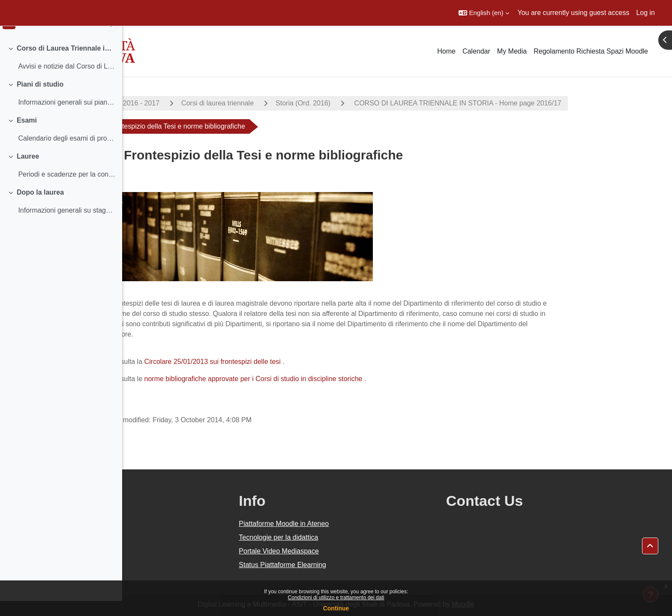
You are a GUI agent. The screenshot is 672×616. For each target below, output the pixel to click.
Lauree (28, 171)
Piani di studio (40, 99)
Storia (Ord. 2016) (364, 103)
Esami (27, 135)
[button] (484, 13)
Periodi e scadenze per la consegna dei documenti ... (67, 189)
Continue (336, 608)
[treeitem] (61, 72)
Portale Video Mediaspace (355, 551)
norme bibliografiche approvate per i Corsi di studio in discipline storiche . (316, 379)
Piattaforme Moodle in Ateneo (360, 524)
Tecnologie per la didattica (355, 537)
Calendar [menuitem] (476, 51)
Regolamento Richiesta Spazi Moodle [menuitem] (591, 51)
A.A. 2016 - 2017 (195, 103)
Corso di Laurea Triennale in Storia (66, 63)
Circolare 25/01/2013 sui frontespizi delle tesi (273, 362)
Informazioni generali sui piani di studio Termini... (67, 117)
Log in (645, 13)
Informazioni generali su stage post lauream (67, 225)
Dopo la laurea (40, 207)
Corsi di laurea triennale (279, 103)
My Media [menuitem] (512, 51)
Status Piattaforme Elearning (359, 565)
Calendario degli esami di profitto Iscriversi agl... (67, 153)
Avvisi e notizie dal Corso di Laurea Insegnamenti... (67, 81)
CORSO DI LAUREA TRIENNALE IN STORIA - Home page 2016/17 (518, 103)
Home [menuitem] (446, 51)
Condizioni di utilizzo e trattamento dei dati (336, 598)
